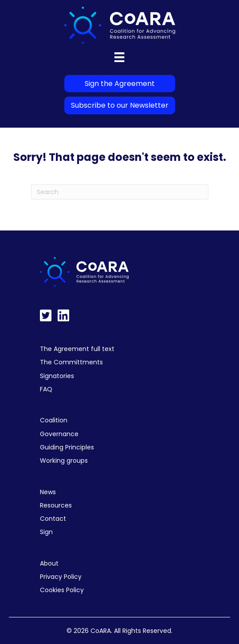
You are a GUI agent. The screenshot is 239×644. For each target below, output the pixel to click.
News (48, 492)
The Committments (71, 362)
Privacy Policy (61, 577)
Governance (59, 434)
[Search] (120, 192)
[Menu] (119, 57)
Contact (53, 519)
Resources (56, 505)
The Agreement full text (77, 349)
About (49, 563)
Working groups (64, 461)
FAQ (46, 389)
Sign (46, 532)
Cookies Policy (62, 590)
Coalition (54, 420)
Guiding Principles (67, 447)
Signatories (57, 376)
